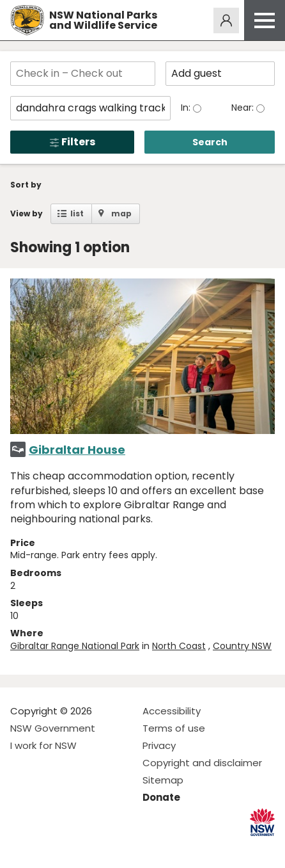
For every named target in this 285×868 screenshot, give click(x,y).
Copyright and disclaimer (202, 763)
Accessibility (172, 711)
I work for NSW (43, 745)
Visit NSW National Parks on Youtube (77, 848)
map (121, 213)
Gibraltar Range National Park (75, 646)
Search (210, 142)
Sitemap (163, 780)
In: (187, 108)
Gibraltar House (77, 450)
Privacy (159, 745)
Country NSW (242, 646)
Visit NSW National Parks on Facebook (22, 848)
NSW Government (53, 728)
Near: (244, 108)
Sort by (26, 185)
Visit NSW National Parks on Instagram (50, 848)
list (77, 213)
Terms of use (174, 728)
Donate (161, 797)
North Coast (179, 646)
